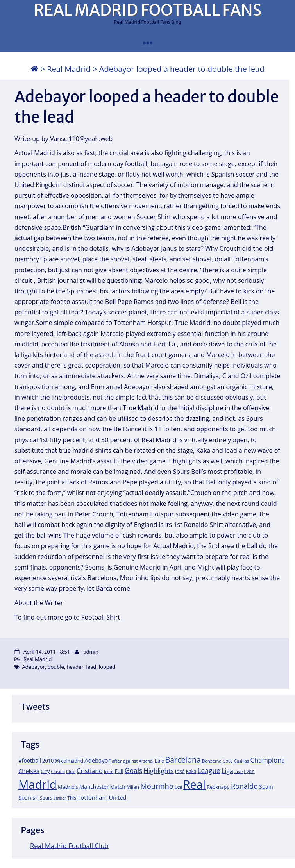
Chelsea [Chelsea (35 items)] (29, 771)
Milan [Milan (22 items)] (133, 787)
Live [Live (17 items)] (239, 771)
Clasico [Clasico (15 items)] (58, 771)
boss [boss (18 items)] (228, 761)
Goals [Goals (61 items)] (133, 770)
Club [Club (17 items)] (71, 771)
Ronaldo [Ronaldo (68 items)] (244, 786)
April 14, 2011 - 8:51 (47, 652)
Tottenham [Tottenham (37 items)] (92, 797)
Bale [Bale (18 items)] (159, 761)
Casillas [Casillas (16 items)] (242, 761)
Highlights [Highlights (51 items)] (158, 771)
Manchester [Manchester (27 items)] (94, 787)
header (75, 667)
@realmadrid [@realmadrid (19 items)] (69, 761)
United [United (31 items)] (118, 797)
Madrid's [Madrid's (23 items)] (68, 787)
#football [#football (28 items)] (30, 760)
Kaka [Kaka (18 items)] (191, 771)
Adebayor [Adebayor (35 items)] (97, 760)
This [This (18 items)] (72, 798)
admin (91, 652)
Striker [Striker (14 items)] (60, 798)
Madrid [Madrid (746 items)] (38, 784)
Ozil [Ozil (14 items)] (178, 787)
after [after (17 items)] (117, 761)
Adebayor (33, 667)
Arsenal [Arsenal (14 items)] (146, 761)
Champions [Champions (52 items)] (267, 760)
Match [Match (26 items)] (118, 787)
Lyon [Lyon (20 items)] (249, 771)
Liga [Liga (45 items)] (227, 771)
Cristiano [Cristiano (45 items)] (89, 771)
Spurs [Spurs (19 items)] (46, 798)
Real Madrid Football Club (69, 846)
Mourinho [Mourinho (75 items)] (157, 786)
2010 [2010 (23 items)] (48, 761)
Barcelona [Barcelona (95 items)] (183, 760)
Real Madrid (69, 69)
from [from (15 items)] (109, 771)
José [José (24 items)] (180, 771)
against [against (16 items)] (131, 761)
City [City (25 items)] (45, 771)
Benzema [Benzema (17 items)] (212, 761)
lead (91, 667)
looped (107, 667)
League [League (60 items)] (209, 770)
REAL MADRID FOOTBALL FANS (147, 10)
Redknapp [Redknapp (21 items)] (218, 787)
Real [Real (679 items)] (194, 784)
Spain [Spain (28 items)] (266, 787)
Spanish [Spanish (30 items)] (29, 797)
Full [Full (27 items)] (119, 771)
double (56, 667)
